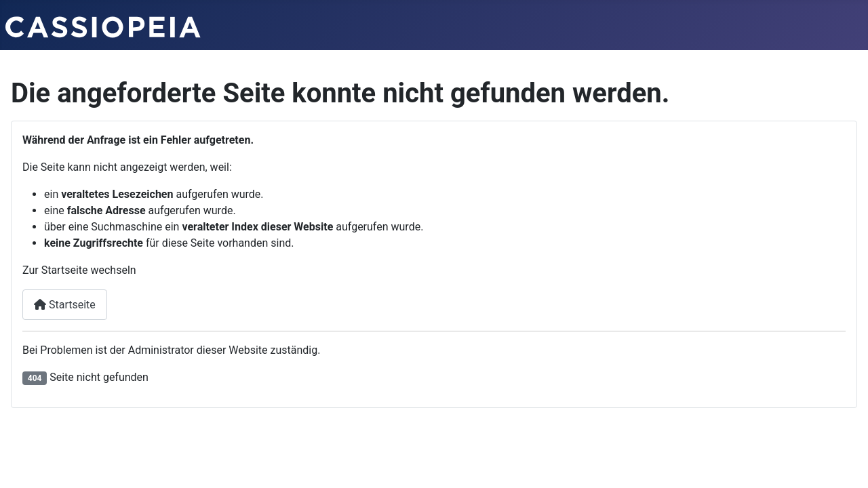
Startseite (65, 305)
